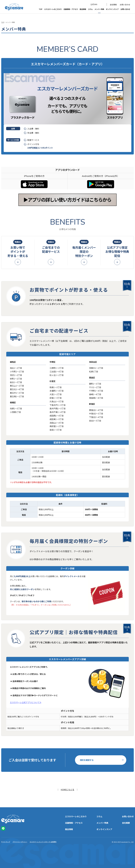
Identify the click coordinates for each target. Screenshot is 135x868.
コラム (90, 9)
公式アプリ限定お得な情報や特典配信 (117, 249)
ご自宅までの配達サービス (51, 247)
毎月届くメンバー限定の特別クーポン (84, 249)
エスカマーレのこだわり (53, 9)
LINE (102, 4)
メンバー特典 (99, 9)
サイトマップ (6, 842)
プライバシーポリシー (20, 842)
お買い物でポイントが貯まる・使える (18, 249)
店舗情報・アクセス (71, 9)
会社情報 (113, 5)
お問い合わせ (125, 5)
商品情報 (83, 9)
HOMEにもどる (67, 790)
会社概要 (126, 823)
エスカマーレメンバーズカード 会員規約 (43, 842)
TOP (41, 9)
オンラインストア (112, 9)
